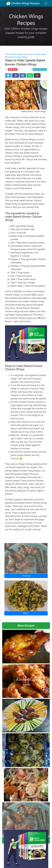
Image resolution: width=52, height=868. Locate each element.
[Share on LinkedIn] (23, 75)
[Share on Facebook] (16, 75)
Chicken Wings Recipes (23, 3)
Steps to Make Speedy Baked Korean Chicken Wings (26, 56)
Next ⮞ (26, 613)
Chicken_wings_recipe (19, 54)
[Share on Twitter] (8, 75)
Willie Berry (13, 69)
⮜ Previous (26, 576)
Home (7, 54)
